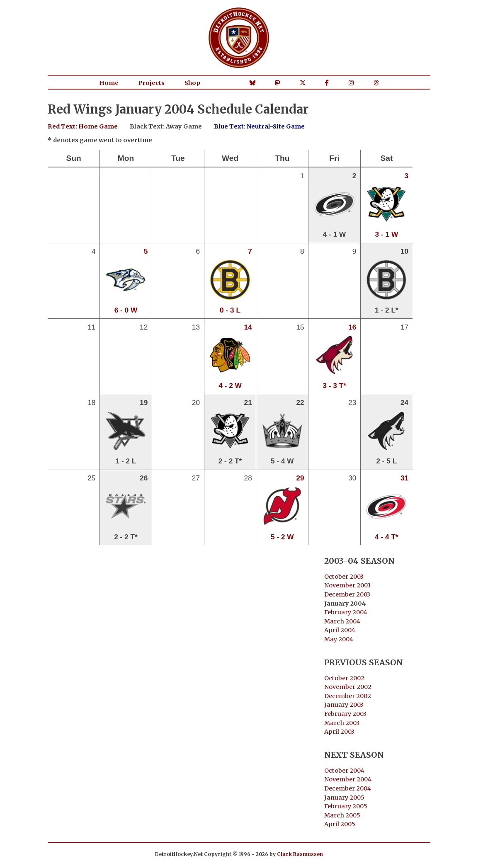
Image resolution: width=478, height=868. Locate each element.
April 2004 (340, 630)
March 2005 (342, 815)
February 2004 (346, 612)
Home (109, 83)
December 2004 (348, 788)
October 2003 (344, 577)
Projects (151, 83)
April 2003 (339, 732)
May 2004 (339, 639)
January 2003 (344, 705)
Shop (192, 83)
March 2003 (342, 723)
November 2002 (348, 687)
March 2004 (342, 621)
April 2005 (340, 824)
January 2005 (344, 798)
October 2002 (344, 678)
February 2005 (346, 806)
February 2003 (345, 714)
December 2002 (348, 696)
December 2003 (347, 594)
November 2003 (347, 585)
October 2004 (344, 771)
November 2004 (348, 779)
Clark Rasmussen (300, 854)
